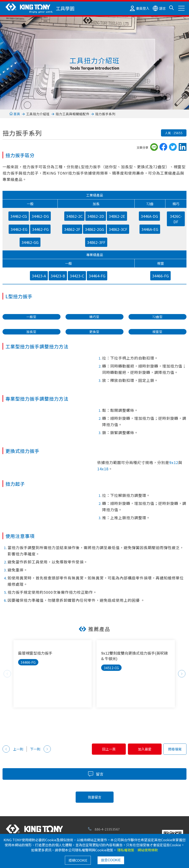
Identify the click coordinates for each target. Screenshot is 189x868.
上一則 (13, 749)
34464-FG (97, 276)
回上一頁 (104, 749)
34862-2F (72, 229)
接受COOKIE (111, 860)
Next (182, 674)
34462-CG (19, 216)
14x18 (103, 469)
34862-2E (117, 216)
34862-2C (74, 216)
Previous (7, 674)
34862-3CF (118, 229)
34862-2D (96, 216)
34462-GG (30, 242)
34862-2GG (94, 229)
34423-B (58, 276)
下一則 (40, 749)
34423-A (39, 276)
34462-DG (40, 216)
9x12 (174, 462)
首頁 (15, 114)
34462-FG (40, 229)
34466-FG (160, 276)
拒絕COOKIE (78, 860)
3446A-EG (150, 229)
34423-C (77, 276)
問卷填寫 (175, 749)
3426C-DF (176, 219)
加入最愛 (143, 749)
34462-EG (19, 229)
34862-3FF (96, 242)
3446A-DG (149, 216)
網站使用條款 (148, 850)
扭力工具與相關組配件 (72, 114)
